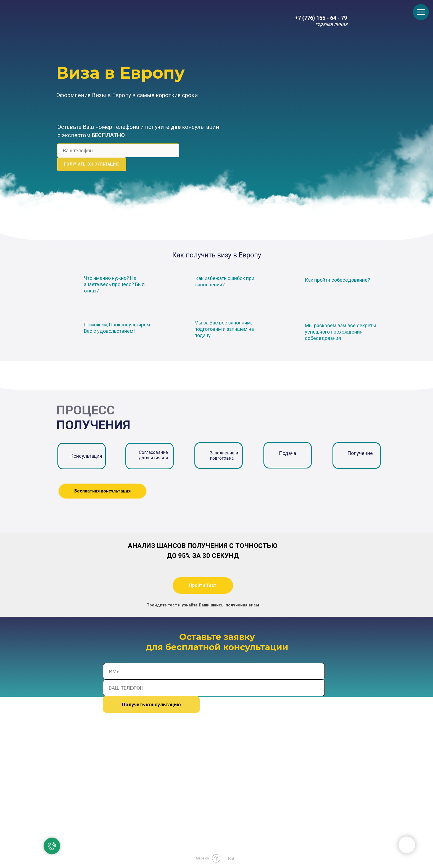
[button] (203, 585)
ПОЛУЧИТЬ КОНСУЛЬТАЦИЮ (92, 164)
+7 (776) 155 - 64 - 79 (321, 18)
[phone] (118, 150)
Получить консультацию (151, 705)
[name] (214, 671)
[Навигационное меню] (421, 12)
